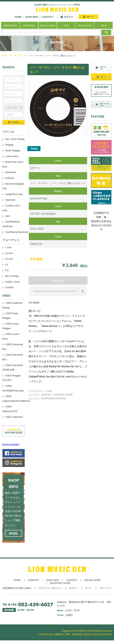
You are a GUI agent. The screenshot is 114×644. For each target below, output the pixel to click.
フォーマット (36, 391)
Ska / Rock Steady (15, 139)
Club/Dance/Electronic (17, 232)
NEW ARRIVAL (10, 26)
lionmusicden (11, 445)
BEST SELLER (85, 26)
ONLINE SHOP (92, 580)
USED (66, 26)
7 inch (49, 391)
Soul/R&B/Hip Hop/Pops (54, 398)
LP (7, 265)
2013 (33, 229)
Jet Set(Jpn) (49, 214)
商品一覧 (18, 56)
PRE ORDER (29, 26)
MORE (13, 534)
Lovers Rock (12, 156)
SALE (104, 26)
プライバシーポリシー (50, 588)
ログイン (74, 588)
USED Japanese (14, 417)
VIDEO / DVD (12, 282)
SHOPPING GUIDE (60, 583)
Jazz (8, 216)
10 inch (9, 253)
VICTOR (35, 214)
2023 (41, 229)
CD (7, 270)
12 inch (9, 259)
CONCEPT (33, 580)
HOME (18, 17)
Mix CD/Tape (12, 276)
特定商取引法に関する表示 (17, 588)
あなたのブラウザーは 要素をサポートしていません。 (58, 291)
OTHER (9, 287)
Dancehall (11, 172)
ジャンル (34, 394)
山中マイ (35, 168)
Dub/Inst (10, 178)
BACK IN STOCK (48, 26)
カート (89, 588)
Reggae (9, 145)
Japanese (46, 394)
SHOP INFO (32, 17)
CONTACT (47, 17)
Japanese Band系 (63, 394)
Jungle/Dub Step (14, 194)
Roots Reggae (13, 150)
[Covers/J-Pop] (39, 198)
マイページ (105, 588)
